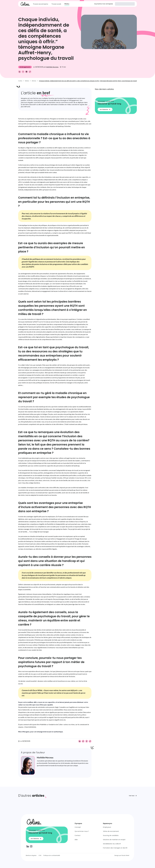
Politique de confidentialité (52, 855)
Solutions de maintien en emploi (114, 840)
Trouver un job (56, 4)
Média (27, 81)
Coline (20, 81)
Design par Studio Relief (122, 855)
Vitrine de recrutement (111, 831)
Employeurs (107, 827)
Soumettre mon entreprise (104, 4)
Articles (34, 81)
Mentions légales (31, 855)
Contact (78, 835)
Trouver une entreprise (40, 4)
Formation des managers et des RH (115, 848)
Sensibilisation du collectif (112, 844)
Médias (67, 4)
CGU (40, 855)
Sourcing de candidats (111, 835)
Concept (78, 827)
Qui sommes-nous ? (82, 831)
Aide (76, 840)
